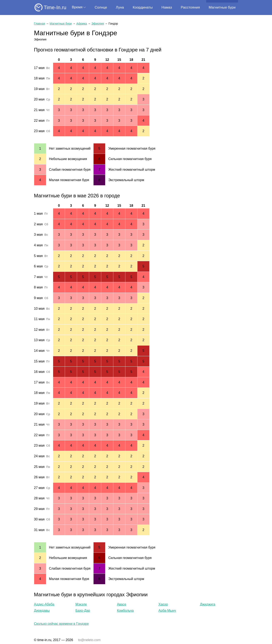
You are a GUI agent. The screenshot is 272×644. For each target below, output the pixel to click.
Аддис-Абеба (44, 604)
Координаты (143, 7)
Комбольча (125, 611)
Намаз (167, 7)
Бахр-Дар (83, 611)
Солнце (101, 7)
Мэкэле (81, 604)
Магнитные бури (222, 7)
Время (77, 7)
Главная (39, 24)
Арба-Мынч (167, 611)
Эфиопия (98, 24)
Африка (82, 24)
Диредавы (42, 611)
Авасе (122, 604)
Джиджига (208, 604)
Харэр (163, 604)
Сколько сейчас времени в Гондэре (61, 624)
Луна (120, 7)
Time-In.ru (55, 7)
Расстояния (190, 7)
